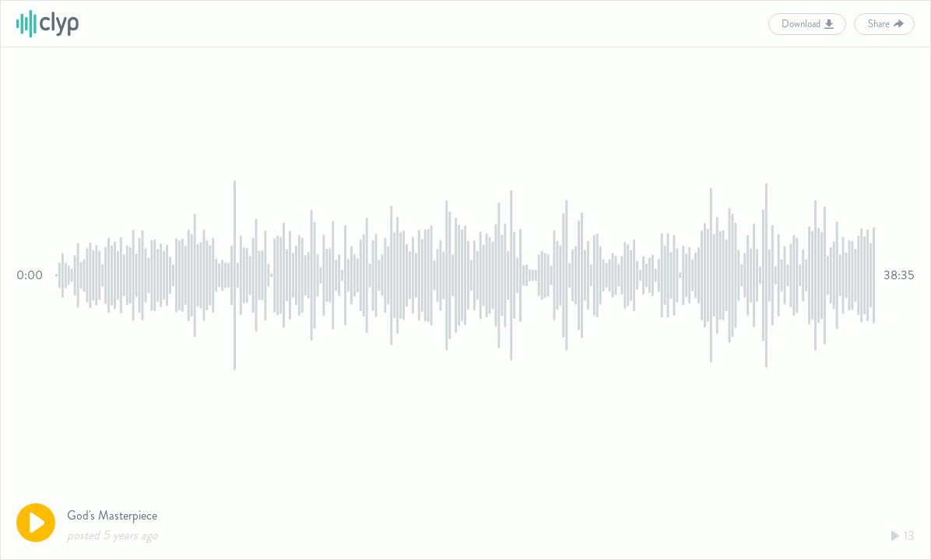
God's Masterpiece (112, 515)
